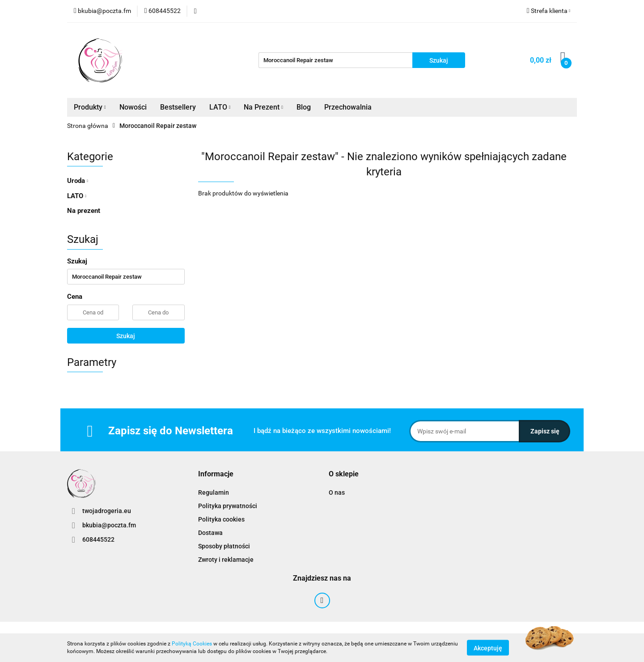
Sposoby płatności (224, 546)
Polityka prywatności (228, 506)
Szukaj (126, 336)
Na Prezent (263, 107)
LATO (220, 107)
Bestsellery (178, 107)
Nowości (133, 107)
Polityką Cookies (192, 644)
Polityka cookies (221, 519)
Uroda (78, 181)
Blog (304, 107)
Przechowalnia (348, 107)
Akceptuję (488, 648)
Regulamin (214, 492)
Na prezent (84, 211)
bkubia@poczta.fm (109, 525)
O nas (337, 492)
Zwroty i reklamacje (226, 560)
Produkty (90, 107)
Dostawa (210, 533)
